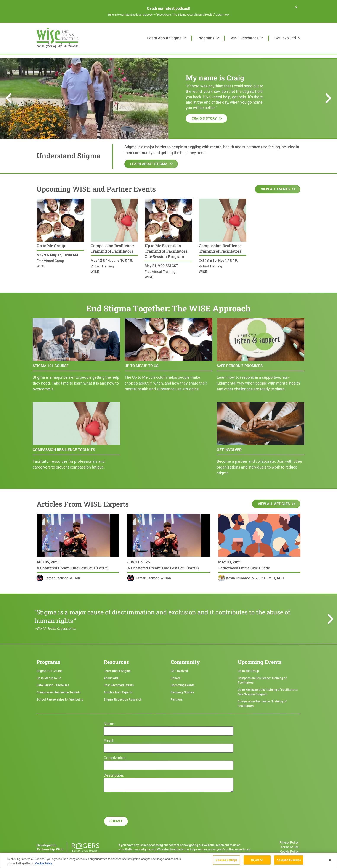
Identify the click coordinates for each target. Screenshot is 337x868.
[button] (9, 98)
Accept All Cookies (289, 861)
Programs (208, 38)
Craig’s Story (204, 118)
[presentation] (136, 821)
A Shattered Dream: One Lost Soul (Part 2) (72, 568)
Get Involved (287, 38)
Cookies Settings (226, 861)
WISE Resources (247, 38)
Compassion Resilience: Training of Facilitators (112, 248)
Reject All (257, 861)
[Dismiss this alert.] (296, 7)
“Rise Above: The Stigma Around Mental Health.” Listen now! (193, 15)
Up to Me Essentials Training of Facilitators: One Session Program (166, 251)
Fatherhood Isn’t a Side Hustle (244, 568)
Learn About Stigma (167, 38)
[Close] (330, 861)
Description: (114, 775)
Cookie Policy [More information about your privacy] (44, 864)
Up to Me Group (51, 246)
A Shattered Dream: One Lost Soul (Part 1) (163, 568)
